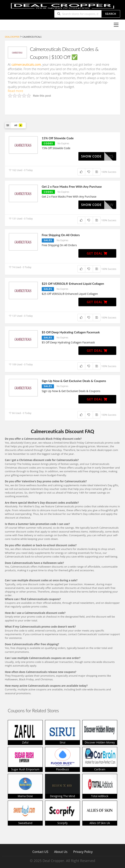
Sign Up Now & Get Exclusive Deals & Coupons (74, 381)
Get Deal (97, 253)
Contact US (40, 852)
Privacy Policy (83, 852)
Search (111, 14)
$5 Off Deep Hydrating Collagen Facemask (71, 332)
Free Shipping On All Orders (61, 235)
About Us (61, 852)
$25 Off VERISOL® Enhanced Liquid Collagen (73, 283)
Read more (15, 91)
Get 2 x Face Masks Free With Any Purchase (72, 186)
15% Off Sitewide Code (58, 138)
